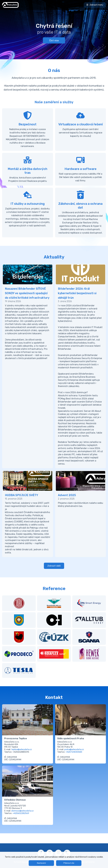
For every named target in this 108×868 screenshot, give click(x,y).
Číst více (54, 40)
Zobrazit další (54, 566)
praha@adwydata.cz (74, 749)
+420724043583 (74, 752)
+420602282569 (21, 813)
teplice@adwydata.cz (22, 749)
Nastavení (41, 863)
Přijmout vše (69, 863)
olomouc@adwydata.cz (22, 811)
